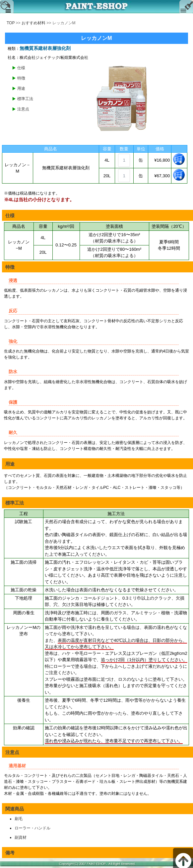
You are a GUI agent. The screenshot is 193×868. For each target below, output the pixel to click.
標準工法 (25, 99)
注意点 (23, 109)
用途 (21, 88)
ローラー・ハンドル (32, 828)
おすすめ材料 (33, 23)
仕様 (21, 68)
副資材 (21, 837)
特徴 (21, 78)
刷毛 (19, 819)
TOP (11, 23)
